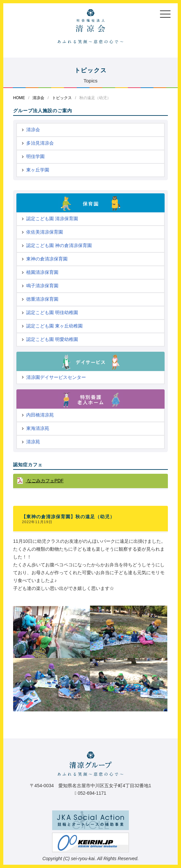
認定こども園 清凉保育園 (52, 219)
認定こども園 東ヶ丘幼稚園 (54, 326)
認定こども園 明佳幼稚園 (52, 312)
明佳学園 (35, 156)
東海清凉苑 (38, 428)
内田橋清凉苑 (40, 415)
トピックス (62, 98)
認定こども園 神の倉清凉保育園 (59, 245)
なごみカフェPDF (45, 481)
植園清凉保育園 (42, 272)
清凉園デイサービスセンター (56, 377)
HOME (19, 98)
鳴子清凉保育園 (42, 286)
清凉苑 (33, 442)
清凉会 (38, 98)
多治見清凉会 (40, 143)
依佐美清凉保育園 (45, 232)
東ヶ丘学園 (38, 170)
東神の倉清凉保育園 (47, 259)
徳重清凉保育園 (42, 299)
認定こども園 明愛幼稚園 (52, 339)
